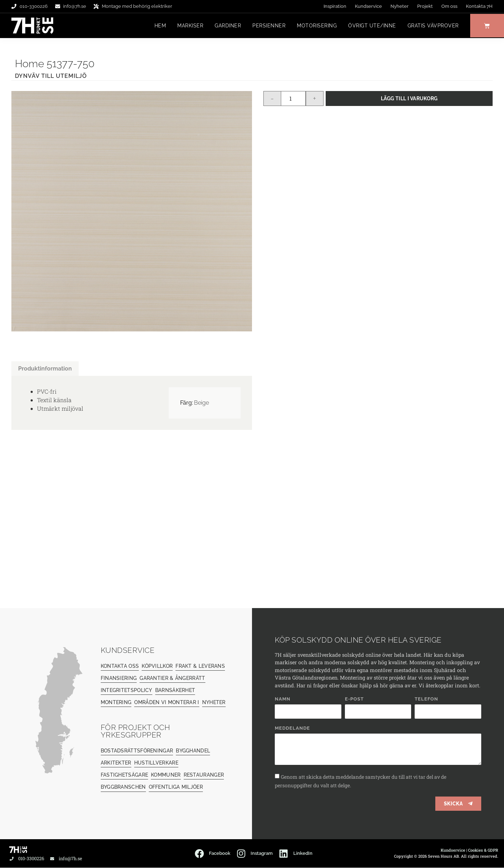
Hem (159, 26)
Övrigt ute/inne (370, 26)
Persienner (267, 26)
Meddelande (292, 729)
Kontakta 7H (479, 6)
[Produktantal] (293, 99)
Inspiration (335, 6)
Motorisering (315, 26)
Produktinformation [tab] (45, 369)
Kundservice (368, 6)
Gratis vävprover (431, 26)
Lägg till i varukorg (409, 99)
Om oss (449, 6)
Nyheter (400, 6)
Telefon (426, 699)
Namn (283, 699)
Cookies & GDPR (483, 850)
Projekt (425, 6)
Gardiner (226, 26)
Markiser (188, 26)
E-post (354, 699)
